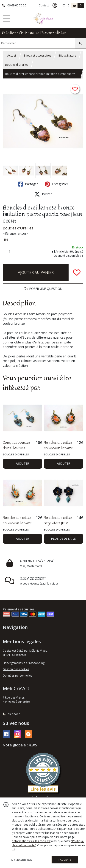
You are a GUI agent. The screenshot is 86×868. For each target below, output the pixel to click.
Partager (28, 184)
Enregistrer (56, 184)
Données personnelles (17, 676)
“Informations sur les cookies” (31, 841)
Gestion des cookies (16, 669)
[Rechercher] (80, 43)
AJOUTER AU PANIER (36, 272)
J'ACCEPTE (65, 860)
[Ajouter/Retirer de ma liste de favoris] (77, 272)
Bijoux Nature (67, 56)
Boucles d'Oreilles (18, 228)
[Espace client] (55, 5)
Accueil (12, 56)
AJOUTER (22, 463)
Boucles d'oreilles (17, 65)
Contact (44, 5)
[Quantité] (11, 252)
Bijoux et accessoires (37, 56)
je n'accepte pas (22, 860)
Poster (43, 194)
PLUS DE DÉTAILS (64, 539)
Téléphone (11, 714)
